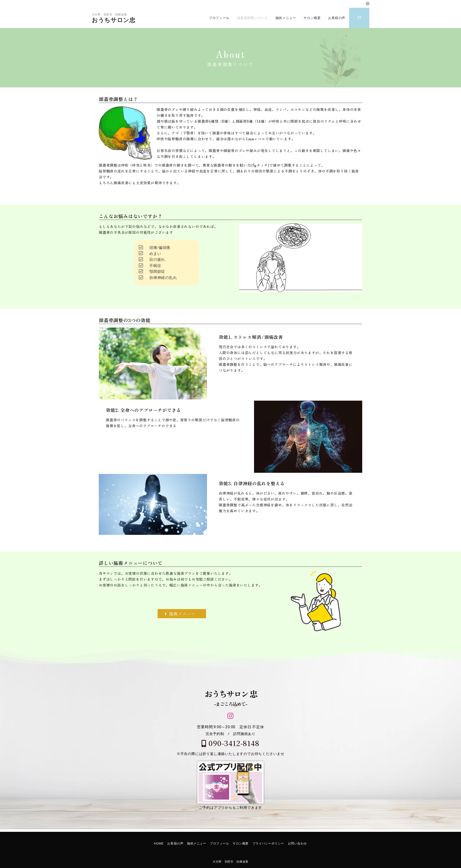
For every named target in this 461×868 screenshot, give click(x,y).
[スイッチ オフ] (359, 18)
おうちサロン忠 (113, 20)
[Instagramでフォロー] (368, 4)
